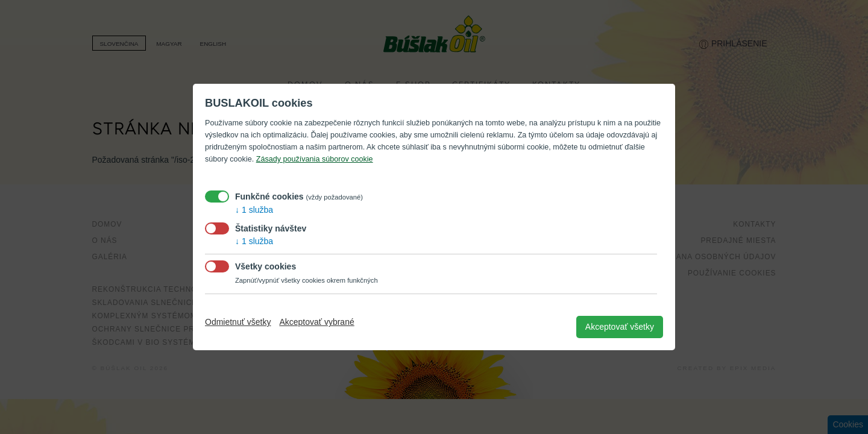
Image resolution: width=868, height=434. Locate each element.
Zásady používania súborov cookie (315, 159)
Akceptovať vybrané (316, 322)
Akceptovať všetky (620, 327)
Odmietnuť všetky (238, 322)
